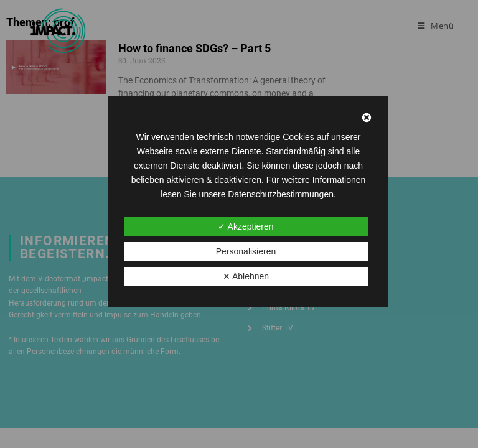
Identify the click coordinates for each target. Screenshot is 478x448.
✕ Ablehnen (246, 276)
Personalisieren (246, 251)
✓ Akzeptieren (246, 226)
